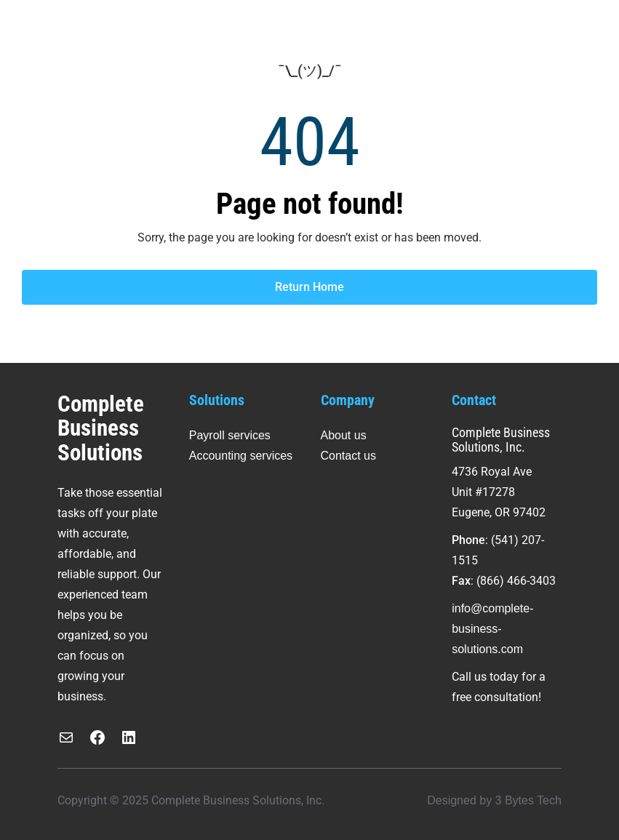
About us (344, 435)
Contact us (348, 456)
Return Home (309, 287)
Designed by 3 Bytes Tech (494, 800)
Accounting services (241, 456)
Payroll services (230, 435)
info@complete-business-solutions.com (492, 629)
